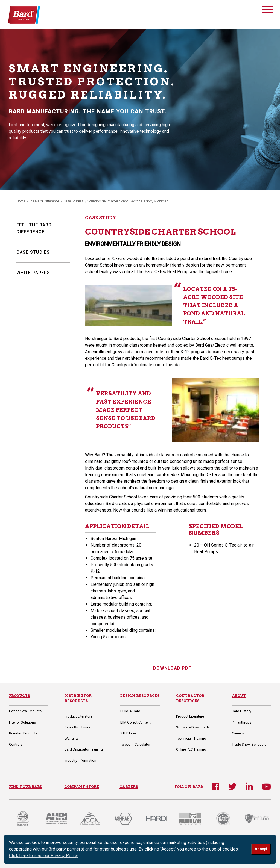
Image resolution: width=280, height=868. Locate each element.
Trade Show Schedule (249, 744)
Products (19, 696)
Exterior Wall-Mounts (25, 711)
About (239, 696)
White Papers (33, 273)
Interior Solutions (22, 722)
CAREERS (129, 787)
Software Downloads (193, 727)
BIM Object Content (135, 722)
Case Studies (73, 201)
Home (21, 201)
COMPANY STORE (82, 787)
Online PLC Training (191, 750)
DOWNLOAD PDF (172, 668)
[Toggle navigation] (267, 10)
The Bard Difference (44, 201)
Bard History (242, 711)
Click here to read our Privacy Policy (43, 856)
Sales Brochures (77, 727)
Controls (16, 744)
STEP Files (128, 733)
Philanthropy (242, 722)
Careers (238, 733)
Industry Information (80, 761)
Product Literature (78, 717)
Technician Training (191, 739)
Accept (261, 849)
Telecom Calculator (135, 744)
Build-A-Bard (130, 711)
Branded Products (23, 733)
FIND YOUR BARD (26, 787)
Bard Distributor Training (84, 750)
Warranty (72, 739)
